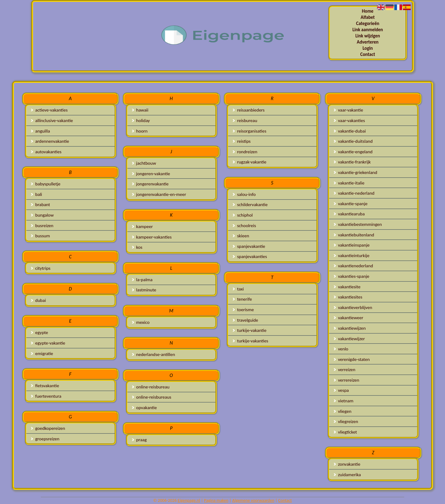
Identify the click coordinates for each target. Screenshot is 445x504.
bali (36, 194)
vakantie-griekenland (356, 172)
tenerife (242, 299)
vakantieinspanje (352, 245)
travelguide (245, 320)
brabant (40, 205)
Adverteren (368, 42)
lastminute (144, 290)
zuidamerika (347, 475)
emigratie (42, 354)
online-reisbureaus (152, 397)
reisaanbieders (249, 110)
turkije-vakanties (250, 341)
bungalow (42, 215)
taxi (238, 289)
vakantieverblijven (353, 307)
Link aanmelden (368, 30)
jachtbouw (144, 163)
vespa (341, 390)
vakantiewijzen (350, 328)
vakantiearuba (349, 214)
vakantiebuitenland (354, 235)
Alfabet (368, 17)
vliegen (343, 411)
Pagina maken (216, 500)
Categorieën (368, 23)
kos (137, 247)
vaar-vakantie (348, 110)
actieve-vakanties (49, 110)
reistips (242, 141)
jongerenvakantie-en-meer (159, 194)
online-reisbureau (151, 387)
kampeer (142, 227)
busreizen (42, 226)
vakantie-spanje (351, 204)
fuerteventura (46, 396)
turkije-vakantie (250, 330)
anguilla (40, 131)
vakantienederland (353, 266)
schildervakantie (250, 205)
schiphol (243, 215)
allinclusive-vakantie (52, 121)
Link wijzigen (368, 36)
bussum (40, 236)
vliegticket (345, 432)
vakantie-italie (349, 183)
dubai (38, 300)
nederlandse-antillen (154, 354)
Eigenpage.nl (189, 500)
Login (368, 48)
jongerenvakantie (150, 184)
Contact (368, 54)
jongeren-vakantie (151, 174)
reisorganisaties (250, 131)
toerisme (243, 310)
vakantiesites (348, 297)
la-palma (142, 280)
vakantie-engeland (353, 152)
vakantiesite (347, 287)
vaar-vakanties (349, 121)
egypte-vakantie (48, 343)
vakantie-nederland (354, 193)
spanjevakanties (250, 256)
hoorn (140, 131)
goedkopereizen (48, 428)
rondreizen (245, 152)
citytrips (41, 268)
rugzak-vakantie (250, 162)
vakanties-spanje (352, 276)
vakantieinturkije (352, 256)
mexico (141, 322)
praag (139, 440)
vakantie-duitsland (353, 141)
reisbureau (245, 121)
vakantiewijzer (349, 339)
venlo (341, 349)
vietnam (344, 401)
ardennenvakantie (50, 141)
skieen (241, 236)
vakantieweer (349, 318)
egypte (39, 332)
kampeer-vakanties (152, 237)
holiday (141, 121)
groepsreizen (45, 439)
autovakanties (46, 152)
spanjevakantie (249, 246)
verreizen (345, 370)
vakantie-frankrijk (352, 162)
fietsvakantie (45, 386)
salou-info (244, 194)
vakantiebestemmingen (358, 224)
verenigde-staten (352, 359)
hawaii (140, 110)
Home (368, 11)
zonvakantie (347, 464)
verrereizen (347, 380)
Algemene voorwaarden (253, 500)
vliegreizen (346, 421)
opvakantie (144, 408)
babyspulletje (46, 184)
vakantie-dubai (350, 131)
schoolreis (244, 226)
